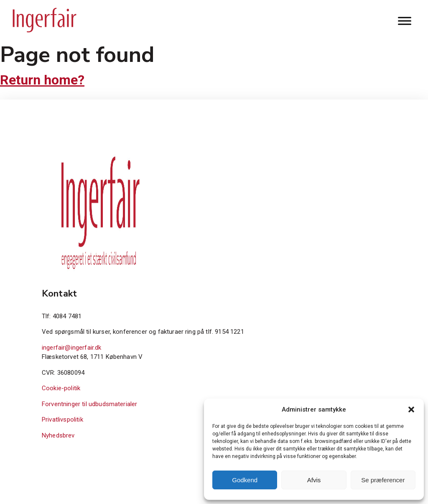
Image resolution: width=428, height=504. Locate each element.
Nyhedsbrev (58, 435)
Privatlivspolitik (62, 420)
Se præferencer (383, 480)
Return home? (42, 80)
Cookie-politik (61, 388)
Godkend (245, 480)
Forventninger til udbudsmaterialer (89, 404)
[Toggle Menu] (405, 21)
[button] (411, 409)
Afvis (314, 480)
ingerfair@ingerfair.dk (72, 348)
